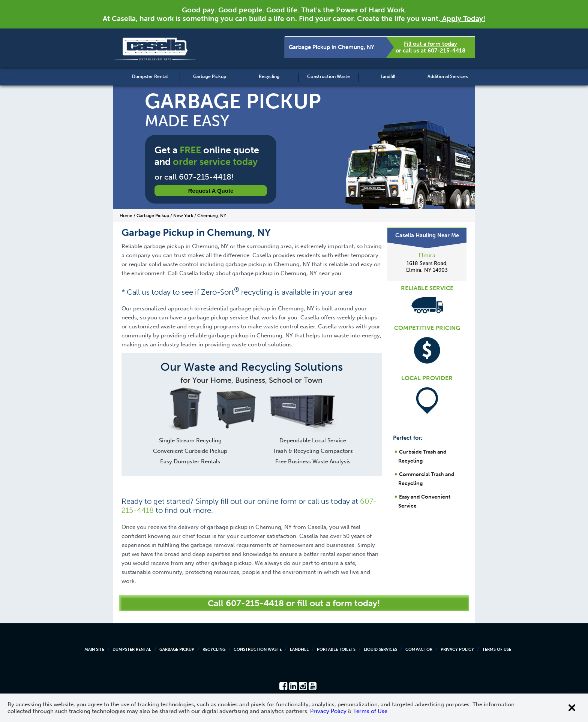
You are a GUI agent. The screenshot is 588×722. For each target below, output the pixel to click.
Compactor (419, 649)
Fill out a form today (430, 44)
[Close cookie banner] (572, 708)
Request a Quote (211, 191)
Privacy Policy (457, 649)
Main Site (94, 649)
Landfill (388, 76)
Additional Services (448, 76)
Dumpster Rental (150, 76)
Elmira (427, 255)
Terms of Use (497, 649)
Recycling (269, 76)
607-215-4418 (446, 51)
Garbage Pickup (210, 76)
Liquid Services (380, 649)
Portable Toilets (336, 649)
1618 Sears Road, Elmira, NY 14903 (427, 267)
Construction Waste (328, 76)
